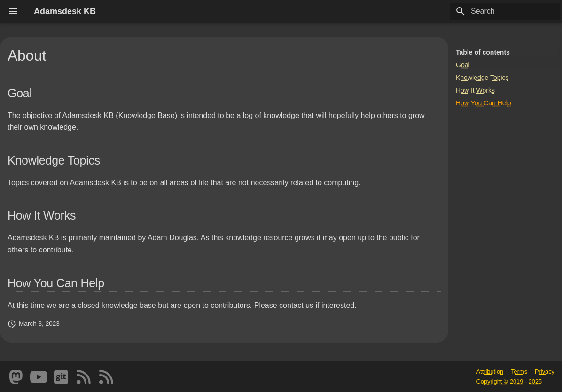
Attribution (490, 372)
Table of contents (483, 52)
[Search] (505, 11)
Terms (519, 372)
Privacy (545, 372)
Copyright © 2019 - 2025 (509, 381)
